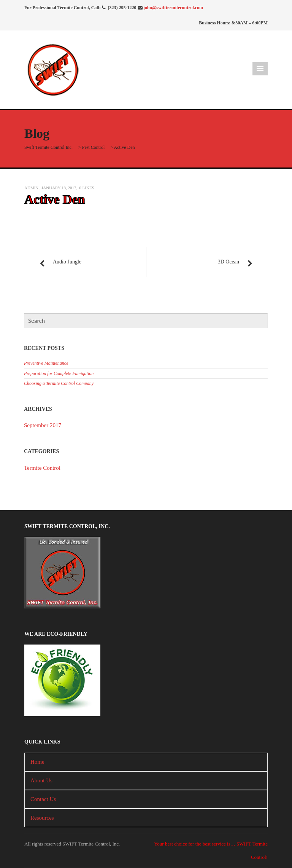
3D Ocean (229, 262)
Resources (42, 818)
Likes (86, 188)
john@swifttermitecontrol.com (173, 8)
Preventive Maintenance (46, 363)
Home (37, 762)
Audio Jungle (67, 262)
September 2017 (43, 425)
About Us (41, 780)
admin (31, 188)
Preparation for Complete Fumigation (59, 373)
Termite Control (42, 468)
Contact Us (43, 799)
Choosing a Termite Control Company (59, 383)
